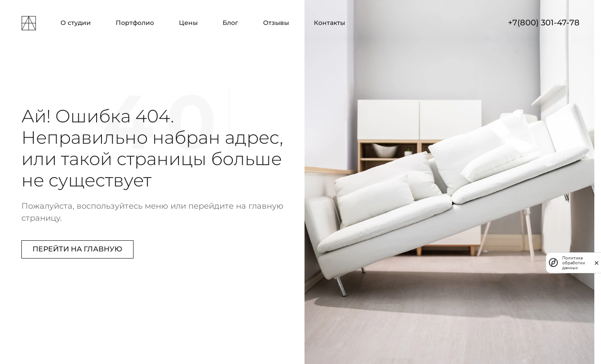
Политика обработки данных (574, 263)
